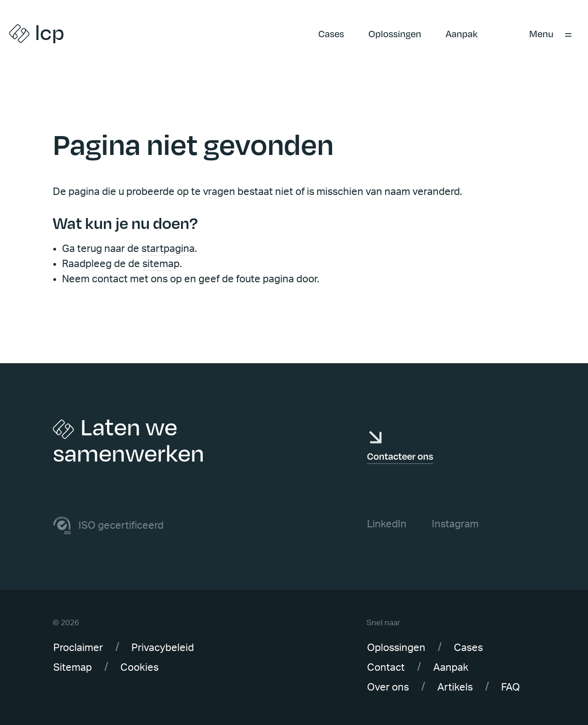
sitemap (161, 264)
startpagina (168, 249)
